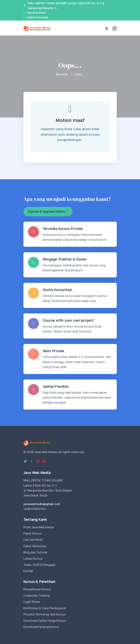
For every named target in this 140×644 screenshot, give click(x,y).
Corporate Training (37, 595)
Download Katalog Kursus (41, 627)
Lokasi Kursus (33, 559)
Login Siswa (32, 602)
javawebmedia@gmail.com (42, 504)
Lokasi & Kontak (37, 17)
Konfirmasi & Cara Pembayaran (45, 608)
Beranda (62, 74)
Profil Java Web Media (39, 527)
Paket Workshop (35, 546)
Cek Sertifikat (33, 540)
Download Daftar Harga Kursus (45, 621)
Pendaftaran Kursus (37, 589)
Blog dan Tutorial (35, 552)
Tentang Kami (36, 13)
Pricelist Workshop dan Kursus (45, 614)
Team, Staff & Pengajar (39, 565)
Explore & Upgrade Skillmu (48, 211)
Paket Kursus (33, 533)
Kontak (28, 571)
